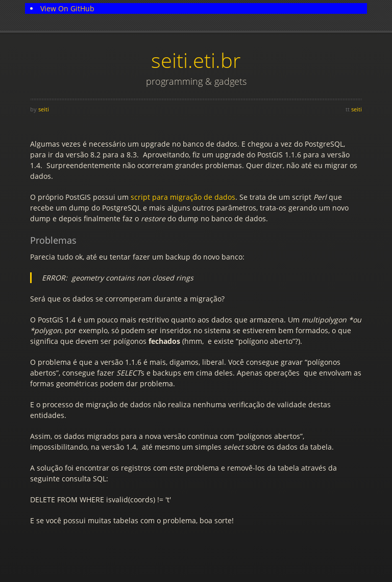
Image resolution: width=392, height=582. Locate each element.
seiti (44, 109)
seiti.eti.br (196, 60)
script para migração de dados (183, 197)
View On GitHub (67, 8)
